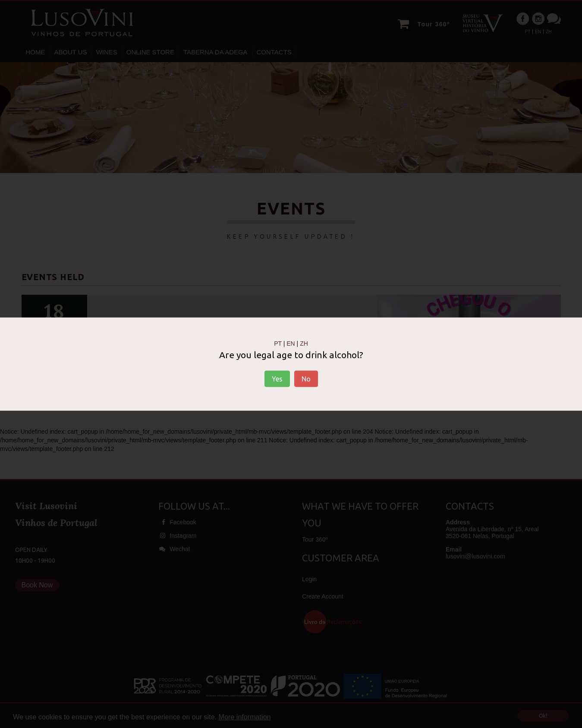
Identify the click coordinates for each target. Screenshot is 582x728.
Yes (277, 379)
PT (278, 343)
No (306, 379)
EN (291, 343)
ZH (304, 343)
